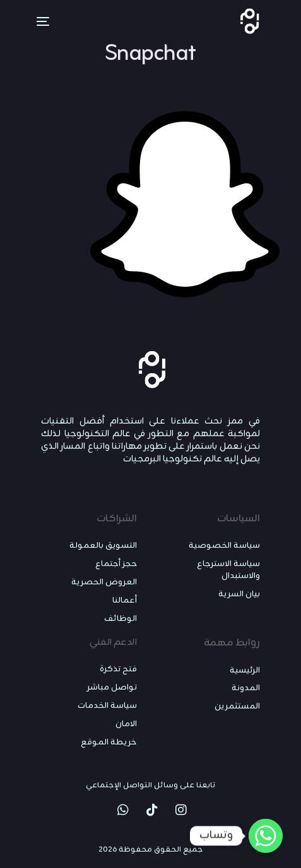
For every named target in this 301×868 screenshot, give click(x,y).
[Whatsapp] (266, 836)
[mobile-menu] (35, 21)
